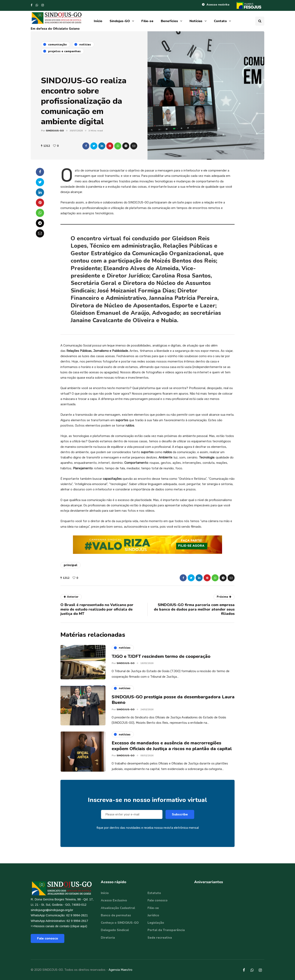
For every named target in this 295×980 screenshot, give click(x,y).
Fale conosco (48, 938)
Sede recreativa (160, 938)
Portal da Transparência (166, 930)
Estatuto (154, 893)
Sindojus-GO (120, 21)
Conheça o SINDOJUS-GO (120, 923)
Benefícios (169, 21)
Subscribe (180, 818)
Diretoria (108, 938)
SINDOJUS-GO (55, 131)
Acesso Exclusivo (114, 900)
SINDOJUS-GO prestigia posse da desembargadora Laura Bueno (173, 703)
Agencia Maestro (120, 970)
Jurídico (153, 915)
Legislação (156, 923)
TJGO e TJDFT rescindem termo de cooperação (161, 660)
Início (98, 21)
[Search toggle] (260, 21)
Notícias (196, 21)
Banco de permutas (116, 915)
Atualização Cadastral (118, 908)
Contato (220, 21)
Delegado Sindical (115, 930)
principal (70, 565)
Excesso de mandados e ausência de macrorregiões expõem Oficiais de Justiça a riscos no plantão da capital (172, 749)
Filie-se (147, 21)
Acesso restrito (218, 5)
